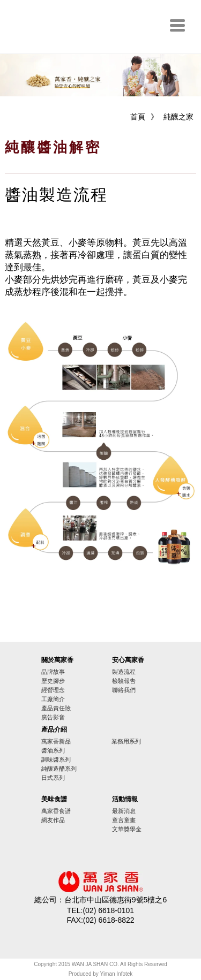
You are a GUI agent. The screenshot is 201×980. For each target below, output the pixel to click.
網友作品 (53, 820)
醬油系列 (53, 750)
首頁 (138, 117)
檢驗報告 (124, 681)
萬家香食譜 (56, 811)
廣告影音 (53, 717)
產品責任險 (56, 708)
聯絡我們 (124, 690)
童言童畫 (124, 820)
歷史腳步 (53, 681)
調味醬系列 (56, 759)
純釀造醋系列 (59, 769)
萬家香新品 (56, 741)
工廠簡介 (53, 699)
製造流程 (124, 672)
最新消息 (124, 811)
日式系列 (53, 778)
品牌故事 (53, 672)
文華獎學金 (127, 829)
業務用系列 (126, 741)
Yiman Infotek (117, 974)
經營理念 (53, 690)
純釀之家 (178, 117)
